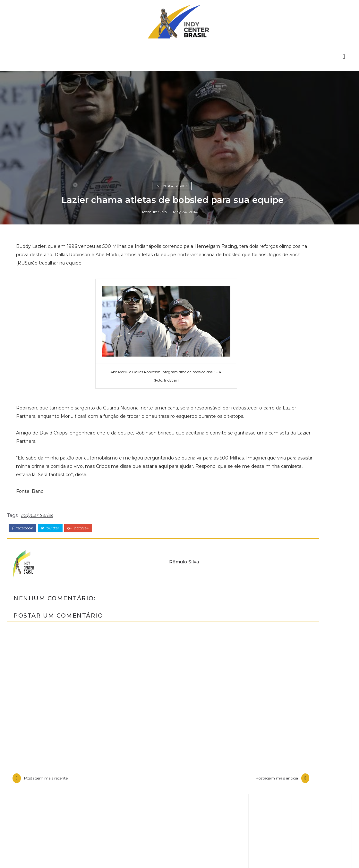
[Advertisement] (300, 648)
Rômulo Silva (154, 572)
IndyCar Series (172, 544)
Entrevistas (277, 844)
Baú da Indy (278, 833)
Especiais (274, 855)
